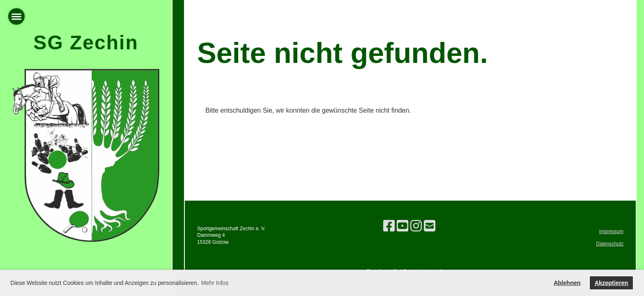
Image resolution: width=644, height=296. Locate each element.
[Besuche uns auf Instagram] (416, 226)
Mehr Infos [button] (215, 283)
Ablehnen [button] (567, 283)
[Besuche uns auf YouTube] (402, 226)
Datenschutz (610, 244)
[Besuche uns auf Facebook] (389, 226)
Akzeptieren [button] (612, 283)
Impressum (611, 231)
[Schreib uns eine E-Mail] (430, 226)
